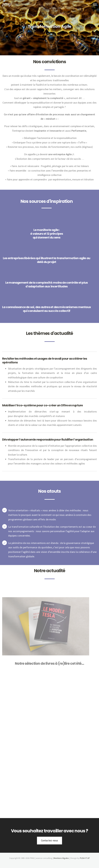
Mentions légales (61, 858)
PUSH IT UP (85, 858)
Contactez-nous (50, 840)
